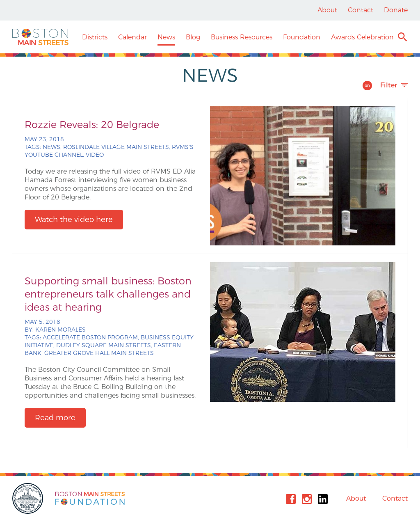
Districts (95, 37)
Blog (193, 37)
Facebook (291, 499)
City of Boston (29, 498)
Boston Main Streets (40, 37)
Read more (55, 418)
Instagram (307, 499)
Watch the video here (74, 220)
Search (402, 38)
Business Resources (242, 37)
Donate (396, 10)
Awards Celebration (362, 37)
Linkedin (323, 499)
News (166, 37)
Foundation (302, 37)
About (327, 10)
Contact (361, 10)
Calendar (132, 37)
